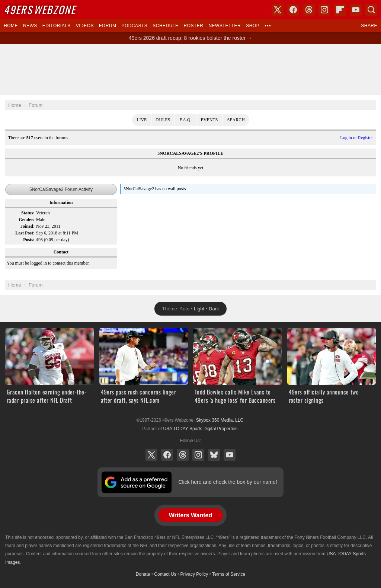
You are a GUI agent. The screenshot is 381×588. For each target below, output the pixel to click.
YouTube (230, 455)
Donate (143, 574)
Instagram (198, 455)
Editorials (57, 26)
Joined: (28, 226)
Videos (85, 26)
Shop (253, 26)
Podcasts (134, 26)
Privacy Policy (194, 574)
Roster (193, 26)
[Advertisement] (190, 70)
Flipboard (340, 10)
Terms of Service (229, 574)
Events (209, 120)
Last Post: (25, 233)
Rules (163, 120)
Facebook (167, 455)
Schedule (165, 26)
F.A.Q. (185, 120)
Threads (183, 455)
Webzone (40, 9)
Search (236, 120)
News (30, 26)
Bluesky (214, 455)
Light (199, 309)
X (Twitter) (151, 455)
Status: (28, 213)
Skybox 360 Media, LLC (220, 420)
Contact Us (165, 574)
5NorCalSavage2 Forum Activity (61, 189)
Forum (108, 26)
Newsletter (225, 26)
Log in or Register (356, 138)
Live (142, 120)
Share (369, 26)
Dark (214, 309)
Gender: (27, 220)
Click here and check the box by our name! (228, 482)
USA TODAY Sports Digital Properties (200, 429)
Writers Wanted (190, 515)
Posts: (29, 240)
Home (11, 26)
